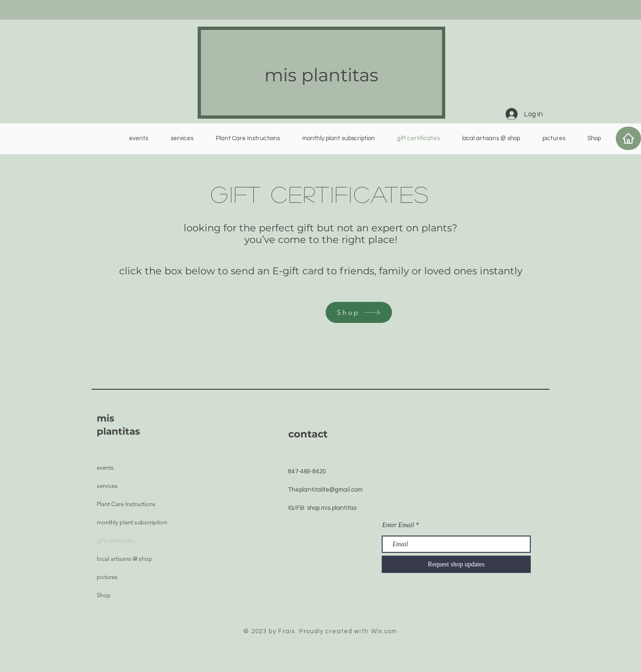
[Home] (628, 138)
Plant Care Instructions (126, 504)
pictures (107, 577)
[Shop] (359, 312)
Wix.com (384, 631)
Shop (104, 595)
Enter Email (398, 525)
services (107, 486)
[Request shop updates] (456, 564)
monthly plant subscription (132, 522)
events (105, 468)
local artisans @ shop (125, 559)
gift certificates (116, 540)
